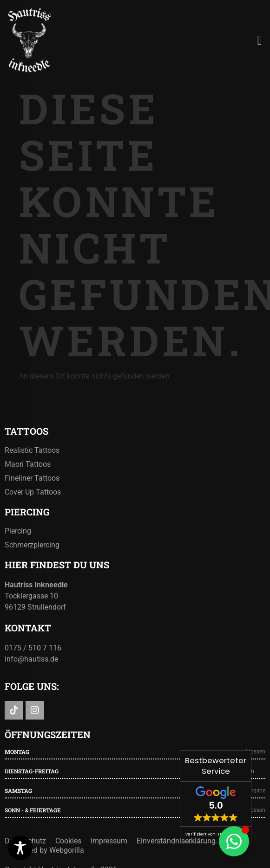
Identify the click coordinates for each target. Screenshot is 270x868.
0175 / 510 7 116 (33, 648)
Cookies (68, 841)
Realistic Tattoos (32, 450)
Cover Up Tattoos (33, 492)
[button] (260, 40)
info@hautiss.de (31, 659)
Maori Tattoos (28, 464)
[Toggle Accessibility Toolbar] (20, 848)
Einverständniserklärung (176, 841)
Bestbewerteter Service (216, 766)
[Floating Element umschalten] (234, 841)
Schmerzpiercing (32, 545)
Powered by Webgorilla (47, 850)
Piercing (18, 531)
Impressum (109, 841)
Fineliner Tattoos (32, 478)
